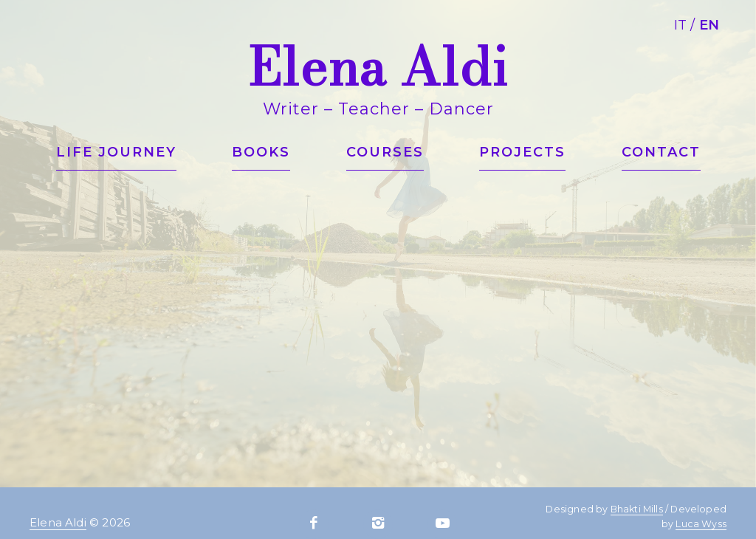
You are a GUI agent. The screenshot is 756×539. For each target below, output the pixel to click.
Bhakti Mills (637, 509)
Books (261, 152)
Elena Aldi (58, 522)
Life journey (116, 152)
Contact (661, 152)
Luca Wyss (701, 524)
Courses (385, 152)
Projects (522, 152)
